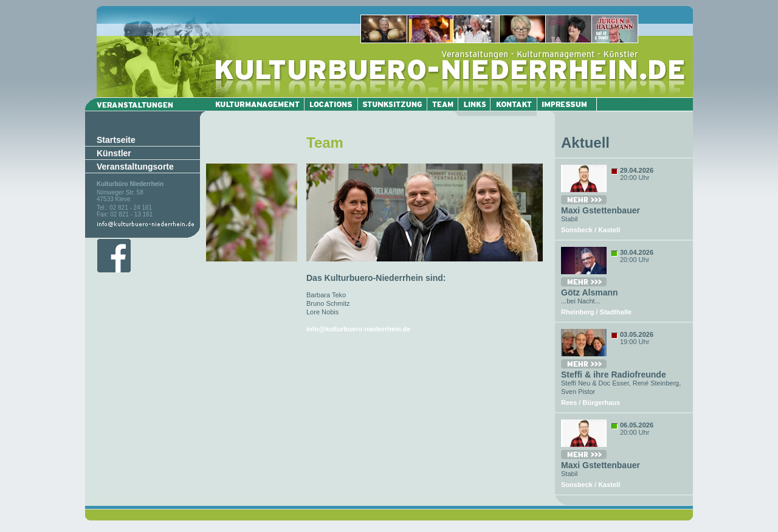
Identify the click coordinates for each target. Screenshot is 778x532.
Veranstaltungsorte (135, 167)
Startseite (116, 140)
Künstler (114, 153)
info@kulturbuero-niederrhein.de (358, 329)
